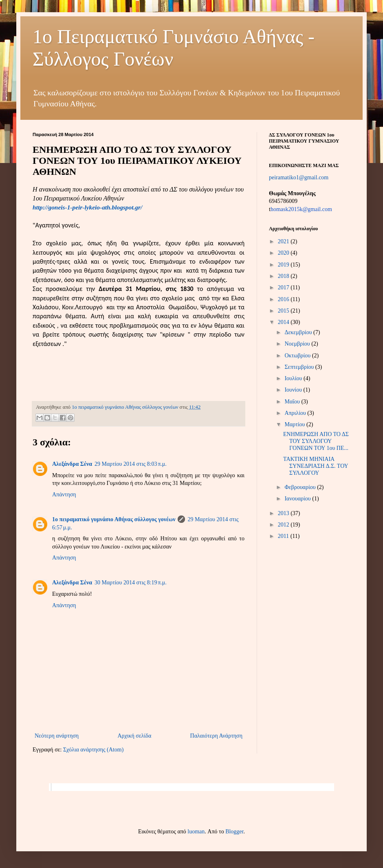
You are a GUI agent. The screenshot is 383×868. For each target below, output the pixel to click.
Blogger (234, 832)
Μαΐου (293, 402)
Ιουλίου (294, 378)
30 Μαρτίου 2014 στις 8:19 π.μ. (131, 583)
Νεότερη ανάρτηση (57, 736)
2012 (284, 525)
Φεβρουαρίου (301, 487)
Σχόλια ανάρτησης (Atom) (93, 750)
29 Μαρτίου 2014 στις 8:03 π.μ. (131, 464)
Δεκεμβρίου (299, 332)
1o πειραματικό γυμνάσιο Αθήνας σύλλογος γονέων (114, 519)
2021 (284, 241)
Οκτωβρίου (298, 356)
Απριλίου (296, 413)
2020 (284, 253)
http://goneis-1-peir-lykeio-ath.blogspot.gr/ (87, 207)
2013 (284, 513)
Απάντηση (64, 495)
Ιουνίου (294, 390)
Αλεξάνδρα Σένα (72, 464)
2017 (284, 287)
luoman (196, 832)
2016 (284, 299)
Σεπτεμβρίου (300, 367)
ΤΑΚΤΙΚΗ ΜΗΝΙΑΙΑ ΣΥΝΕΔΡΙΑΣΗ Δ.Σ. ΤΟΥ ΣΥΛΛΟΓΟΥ (316, 466)
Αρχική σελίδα (134, 736)
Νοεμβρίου (298, 344)
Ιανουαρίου (298, 499)
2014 (284, 322)
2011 (284, 536)
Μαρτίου (295, 424)
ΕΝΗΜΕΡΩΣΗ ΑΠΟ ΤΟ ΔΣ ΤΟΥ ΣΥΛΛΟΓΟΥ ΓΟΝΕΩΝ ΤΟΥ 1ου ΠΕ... (316, 441)
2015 (284, 311)
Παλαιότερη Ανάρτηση (216, 736)
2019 (284, 265)
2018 (284, 276)
